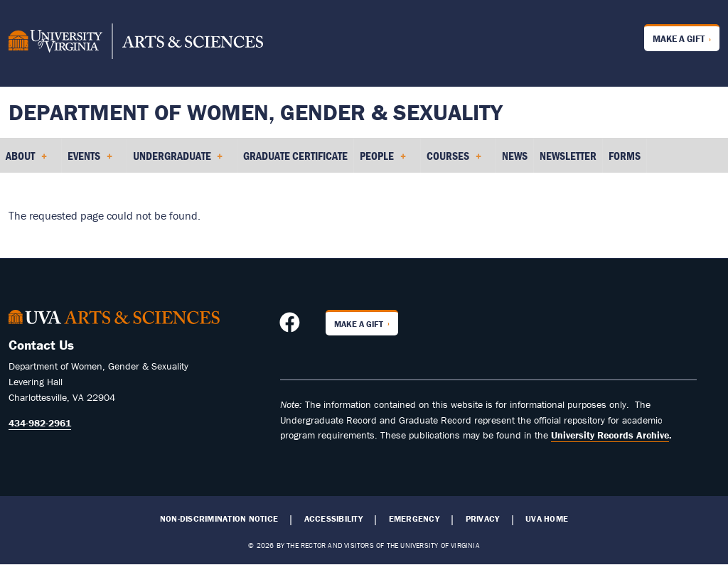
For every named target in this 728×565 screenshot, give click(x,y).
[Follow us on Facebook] (291, 326)
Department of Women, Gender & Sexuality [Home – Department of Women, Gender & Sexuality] (256, 112)
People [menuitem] (383, 161)
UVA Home (547, 519)
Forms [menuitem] (625, 156)
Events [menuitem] (90, 161)
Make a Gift (679, 39)
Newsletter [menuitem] (568, 156)
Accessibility (333, 519)
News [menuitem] (515, 156)
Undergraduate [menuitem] (178, 161)
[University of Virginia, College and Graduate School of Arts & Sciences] (136, 43)
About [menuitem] (26, 161)
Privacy (483, 519)
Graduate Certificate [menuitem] (295, 156)
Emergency (414, 519)
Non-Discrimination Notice (219, 519)
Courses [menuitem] (454, 161)
